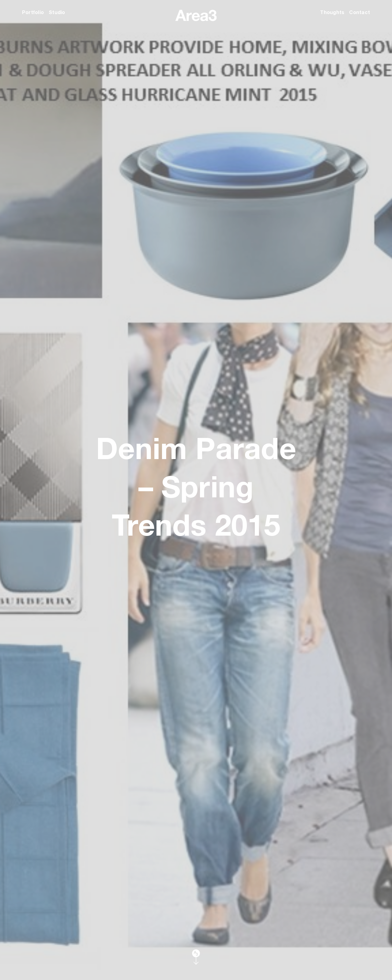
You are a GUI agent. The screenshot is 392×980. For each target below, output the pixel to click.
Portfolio (33, 12)
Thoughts (332, 12)
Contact (360, 12)
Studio (57, 12)
